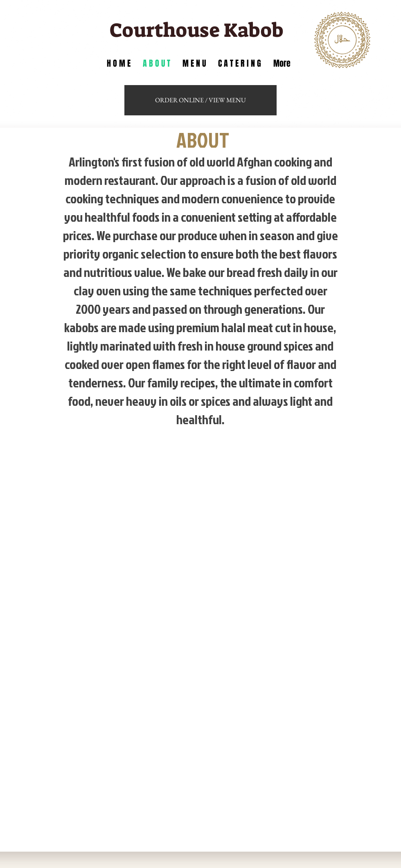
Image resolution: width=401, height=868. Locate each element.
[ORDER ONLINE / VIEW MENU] (200, 100)
